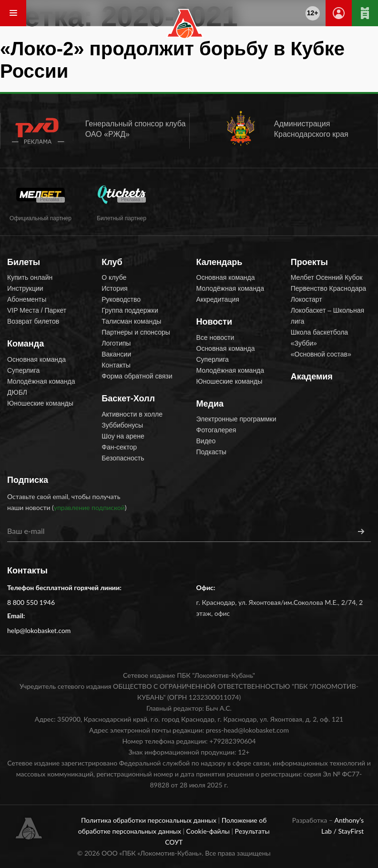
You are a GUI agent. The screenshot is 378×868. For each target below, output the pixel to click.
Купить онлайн (30, 277)
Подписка (28, 480)
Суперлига (23, 370)
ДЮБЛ (17, 392)
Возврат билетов (33, 321)
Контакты (116, 365)
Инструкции (25, 288)
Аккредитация (218, 299)
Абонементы (27, 299)
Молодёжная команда (41, 381)
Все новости (215, 337)
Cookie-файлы (209, 831)
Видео (206, 441)
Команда (26, 344)
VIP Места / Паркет (37, 310)
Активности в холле (132, 414)
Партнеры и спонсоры (136, 332)
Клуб (112, 262)
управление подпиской (89, 507)
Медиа (210, 404)
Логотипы (116, 343)
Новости (214, 322)
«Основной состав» (321, 354)
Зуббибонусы (122, 425)
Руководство (121, 299)
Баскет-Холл (128, 398)
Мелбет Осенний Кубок (327, 277)
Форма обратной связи (137, 376)
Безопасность (123, 458)
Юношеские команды (40, 403)
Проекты (309, 262)
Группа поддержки (130, 310)
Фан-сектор (119, 447)
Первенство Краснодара (328, 288)
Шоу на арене (123, 436)
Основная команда (36, 359)
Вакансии (116, 354)
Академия (312, 377)
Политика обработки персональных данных (150, 820)
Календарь (220, 262)
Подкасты (211, 452)
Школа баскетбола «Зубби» (319, 338)
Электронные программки (236, 419)
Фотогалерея (216, 430)
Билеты (24, 262)
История (114, 288)
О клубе (114, 277)
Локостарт (306, 299)
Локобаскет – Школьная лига (327, 316)
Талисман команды (131, 321)
